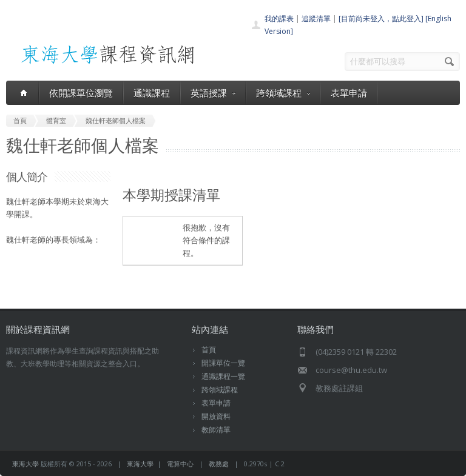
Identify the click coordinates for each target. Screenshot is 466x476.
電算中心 (180, 464)
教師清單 (216, 430)
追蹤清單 (316, 18)
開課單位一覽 (223, 363)
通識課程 (152, 93)
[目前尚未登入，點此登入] (381, 18)
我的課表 (279, 18)
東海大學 (25, 464)
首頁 (209, 350)
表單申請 (349, 93)
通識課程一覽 (223, 376)
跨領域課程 (283, 93)
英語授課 (213, 93)
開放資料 (216, 416)
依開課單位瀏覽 (81, 93)
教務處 (219, 464)
